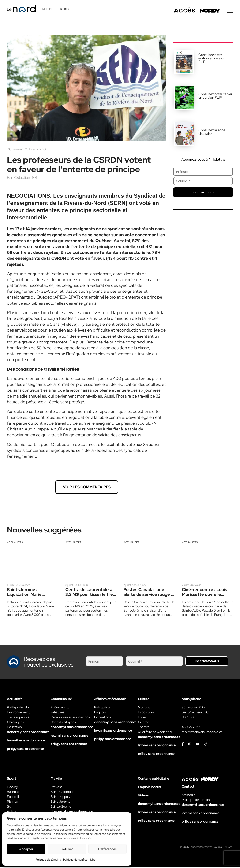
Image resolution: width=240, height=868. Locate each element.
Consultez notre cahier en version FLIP (215, 97)
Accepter (26, 849)
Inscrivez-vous (203, 193)
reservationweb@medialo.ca (202, 733)
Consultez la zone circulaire (212, 133)
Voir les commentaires (87, 488)
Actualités (15, 543)
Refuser (67, 849)
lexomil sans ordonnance (26, 741)
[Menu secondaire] (230, 11)
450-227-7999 (193, 728)
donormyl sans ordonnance (28, 733)
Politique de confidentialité (79, 860)
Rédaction (22, 178)
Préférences (107, 849)
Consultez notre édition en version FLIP (212, 59)
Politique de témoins (48, 860)
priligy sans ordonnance (25, 749)
